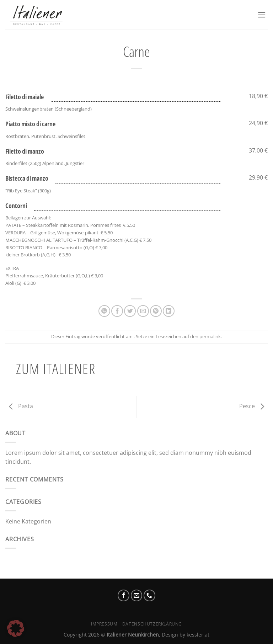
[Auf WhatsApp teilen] (104, 311)
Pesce (253, 406)
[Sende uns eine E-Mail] (137, 595)
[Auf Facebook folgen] (124, 595)
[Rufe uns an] (149, 595)
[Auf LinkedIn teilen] (169, 311)
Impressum (104, 624)
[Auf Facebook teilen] (117, 311)
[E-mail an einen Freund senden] (143, 311)
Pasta (19, 406)
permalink (210, 336)
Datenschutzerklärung (152, 624)
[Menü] (262, 15)
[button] (16, 628)
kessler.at (198, 635)
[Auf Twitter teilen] (130, 311)
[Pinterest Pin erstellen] (156, 311)
